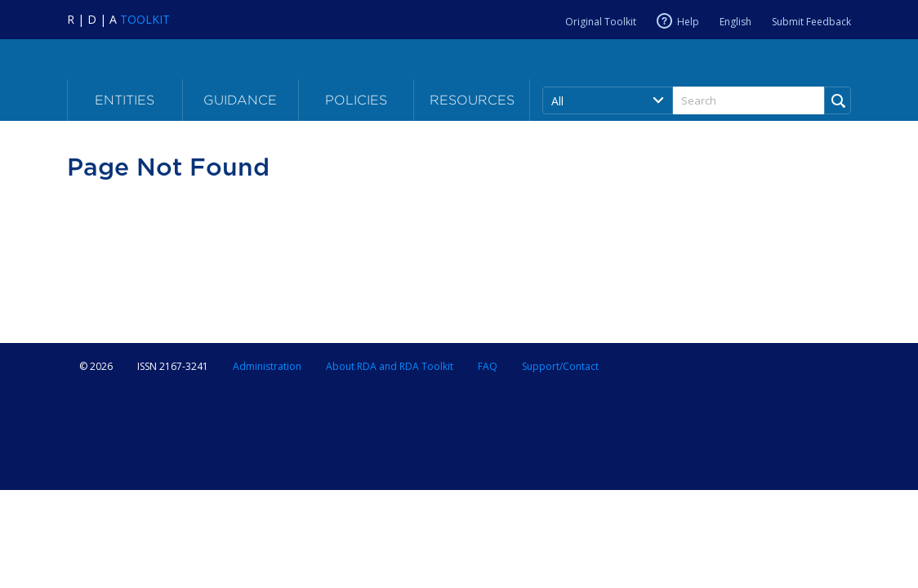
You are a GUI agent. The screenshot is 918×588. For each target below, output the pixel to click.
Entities (125, 100)
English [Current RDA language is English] (735, 22)
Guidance (240, 100)
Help (688, 21)
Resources (472, 100)
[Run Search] (838, 100)
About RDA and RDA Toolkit (390, 366)
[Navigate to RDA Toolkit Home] (118, 19)
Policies (356, 100)
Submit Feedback (811, 22)
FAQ (488, 366)
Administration (267, 366)
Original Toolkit (601, 22)
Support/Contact (560, 366)
